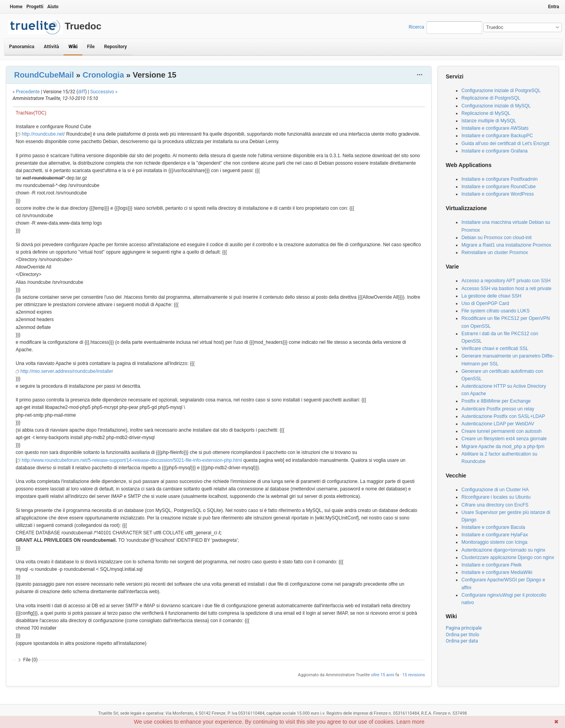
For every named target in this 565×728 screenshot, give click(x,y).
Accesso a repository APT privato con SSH (506, 281)
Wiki (73, 47)
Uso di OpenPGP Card (485, 303)
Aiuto (53, 7)
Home (16, 7)
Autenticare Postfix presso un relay (498, 409)
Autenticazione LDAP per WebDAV (498, 424)
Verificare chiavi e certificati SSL (495, 349)
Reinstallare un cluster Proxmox (495, 252)
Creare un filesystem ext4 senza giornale (504, 439)
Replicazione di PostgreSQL (491, 98)
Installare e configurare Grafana (495, 151)
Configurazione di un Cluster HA (495, 490)
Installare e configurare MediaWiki (497, 572)
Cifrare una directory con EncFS (495, 505)
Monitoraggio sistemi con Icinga (494, 542)
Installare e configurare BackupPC (497, 136)
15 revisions (414, 675)
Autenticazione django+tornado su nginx (503, 550)
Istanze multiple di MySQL (489, 121)
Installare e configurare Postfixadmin (499, 179)
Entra (554, 7)
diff (82, 92)
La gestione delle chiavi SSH (491, 296)
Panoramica (22, 47)
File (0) (30, 660)
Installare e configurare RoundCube (498, 187)
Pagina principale (464, 628)
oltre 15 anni (383, 675)
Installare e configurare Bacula (493, 527)
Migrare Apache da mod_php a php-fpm (503, 447)
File (91, 47)
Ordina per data (462, 641)
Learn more (410, 722)
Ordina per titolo (462, 635)
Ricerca (416, 27)
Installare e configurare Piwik (491, 565)
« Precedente (26, 92)
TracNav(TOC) (31, 113)
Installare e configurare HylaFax (495, 535)
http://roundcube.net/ (43, 134)
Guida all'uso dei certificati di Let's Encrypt (505, 143)
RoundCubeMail (44, 75)
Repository (115, 47)
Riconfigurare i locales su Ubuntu (496, 497)
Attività (51, 47)
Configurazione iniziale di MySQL (496, 106)
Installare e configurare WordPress (498, 194)
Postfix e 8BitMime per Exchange (496, 401)
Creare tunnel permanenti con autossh (501, 431)
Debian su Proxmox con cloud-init (497, 238)
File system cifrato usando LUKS (496, 311)
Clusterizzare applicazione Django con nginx (508, 557)
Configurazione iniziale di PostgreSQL (501, 91)
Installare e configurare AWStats (495, 128)
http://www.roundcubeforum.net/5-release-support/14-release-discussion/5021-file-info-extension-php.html (132, 460)
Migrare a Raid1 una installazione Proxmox (506, 245)
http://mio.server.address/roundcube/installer (67, 371)
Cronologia (103, 75)
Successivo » (104, 92)
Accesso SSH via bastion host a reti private (506, 289)
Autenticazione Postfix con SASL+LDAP (503, 416)
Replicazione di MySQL (486, 113)
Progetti (35, 7)
